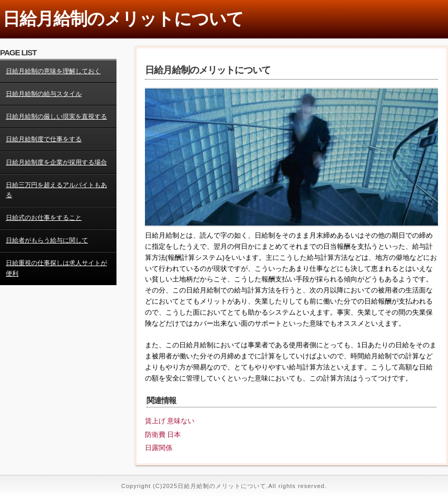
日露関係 (159, 448)
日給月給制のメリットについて (123, 19)
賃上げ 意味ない (170, 421)
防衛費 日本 (163, 435)
